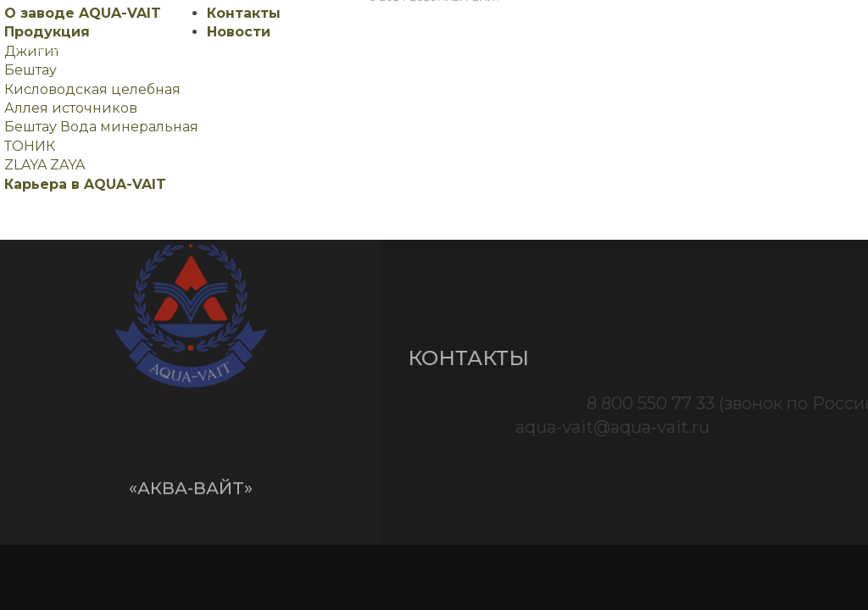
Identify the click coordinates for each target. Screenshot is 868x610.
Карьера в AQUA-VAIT (85, 184)
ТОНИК (30, 146)
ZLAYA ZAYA (45, 165)
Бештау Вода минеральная (101, 127)
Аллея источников (71, 108)
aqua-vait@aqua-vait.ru (683, 427)
